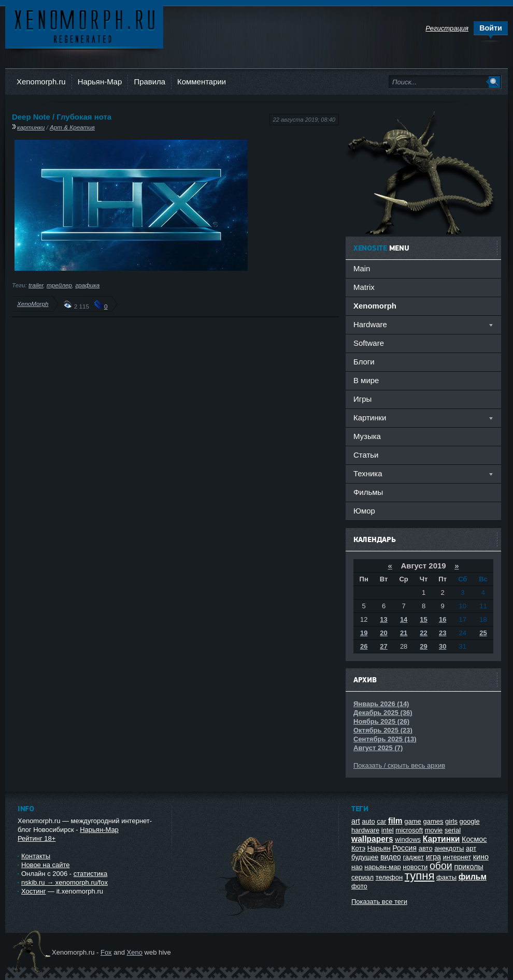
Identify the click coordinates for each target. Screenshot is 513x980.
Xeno (135, 952)
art (356, 821)
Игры (362, 399)
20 (383, 633)
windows (408, 839)
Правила (149, 82)
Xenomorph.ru (41, 82)
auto (368, 821)
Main (362, 268)
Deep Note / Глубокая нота (62, 117)
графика (87, 285)
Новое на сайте (46, 865)
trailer (36, 285)
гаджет (413, 857)
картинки (31, 127)
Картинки (441, 839)
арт (471, 848)
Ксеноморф (84, 26)
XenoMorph (33, 304)
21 (404, 633)
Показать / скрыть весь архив (399, 765)
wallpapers (372, 839)
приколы (468, 867)
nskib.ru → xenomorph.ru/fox (65, 882)
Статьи (366, 455)
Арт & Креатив (72, 127)
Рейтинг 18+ (37, 838)
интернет (457, 857)
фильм (473, 877)
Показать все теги (379, 902)
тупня (420, 876)
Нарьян (379, 848)
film (395, 821)
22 (423, 633)
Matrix (364, 287)
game (413, 821)
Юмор (364, 511)
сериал (362, 877)
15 (423, 619)
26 (364, 646)
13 (383, 619)
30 (443, 646)
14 (404, 619)
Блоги (364, 362)
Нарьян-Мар (100, 82)
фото (359, 886)
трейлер (59, 285)
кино (481, 857)
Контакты (36, 856)
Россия (404, 848)
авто (426, 848)
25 (483, 633)
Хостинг (33, 891)
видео (391, 857)
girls (451, 821)
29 (423, 646)
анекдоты (449, 848)
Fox (106, 952)
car (381, 821)
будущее (365, 857)
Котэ (358, 848)
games (433, 821)
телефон (389, 877)
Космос (474, 839)
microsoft (409, 830)
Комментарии (202, 82)
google (470, 821)
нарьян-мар (382, 867)
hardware (365, 830)
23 (443, 633)
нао (357, 867)
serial (453, 830)
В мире (366, 380)
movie (434, 830)
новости (415, 867)
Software (369, 343)
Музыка (367, 436)
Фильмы (368, 492)
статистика (90, 874)
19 (364, 633)
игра (433, 857)
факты (446, 877)
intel (388, 830)
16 (443, 619)
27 (383, 646)
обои (441, 866)
